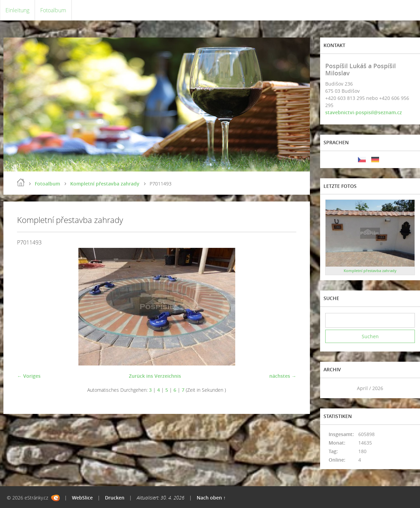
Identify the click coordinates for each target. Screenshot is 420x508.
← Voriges (29, 376)
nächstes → (283, 376)
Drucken (115, 498)
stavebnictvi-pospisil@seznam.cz (364, 112)
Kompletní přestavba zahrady (105, 184)
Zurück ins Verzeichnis (155, 376)
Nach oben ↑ (211, 498)
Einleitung (17, 10)
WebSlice (82, 498)
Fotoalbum (53, 10)
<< (333, 388)
